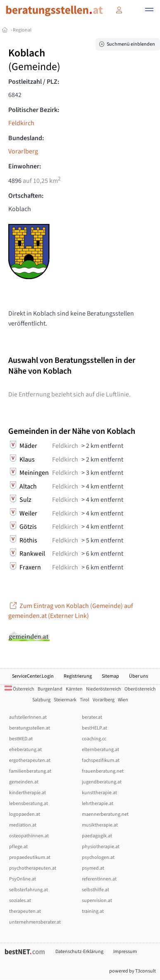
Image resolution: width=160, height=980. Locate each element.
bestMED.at (21, 739)
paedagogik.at (97, 836)
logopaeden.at (25, 814)
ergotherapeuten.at (30, 760)
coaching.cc (94, 739)
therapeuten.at (25, 911)
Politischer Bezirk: (34, 110)
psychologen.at (98, 857)
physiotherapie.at (101, 847)
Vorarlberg (23, 151)
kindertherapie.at (27, 793)
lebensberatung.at (29, 804)
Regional (22, 30)
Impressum (125, 952)
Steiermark (65, 700)
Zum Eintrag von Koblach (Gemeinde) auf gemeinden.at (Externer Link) (71, 611)
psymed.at (93, 868)
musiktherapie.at (100, 825)
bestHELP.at (94, 728)
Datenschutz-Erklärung (79, 952)
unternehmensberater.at (35, 922)
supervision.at (97, 901)
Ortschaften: (26, 196)
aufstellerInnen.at (28, 717)
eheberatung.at (25, 750)
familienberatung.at (30, 771)
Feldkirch (21, 123)
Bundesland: (26, 138)
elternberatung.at (100, 750)
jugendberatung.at (102, 782)
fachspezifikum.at (101, 760)
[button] (149, 11)
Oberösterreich (140, 689)
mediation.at (23, 825)
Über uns (139, 676)
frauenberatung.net (103, 771)
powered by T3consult (133, 971)
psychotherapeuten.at (33, 868)
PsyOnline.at (23, 879)
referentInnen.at (99, 879)
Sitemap (110, 676)
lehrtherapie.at (98, 804)
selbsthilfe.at (96, 890)
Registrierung (78, 676)
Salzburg (41, 700)
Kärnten (74, 689)
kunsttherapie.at (99, 793)
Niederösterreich (104, 689)
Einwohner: (25, 166)
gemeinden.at (24, 782)
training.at (93, 911)
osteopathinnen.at (29, 836)
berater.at (92, 717)
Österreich (19, 689)
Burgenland (50, 689)
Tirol (85, 700)
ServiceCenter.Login (33, 676)
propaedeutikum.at (30, 857)
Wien (123, 700)
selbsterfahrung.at (29, 890)
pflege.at (18, 847)
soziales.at (20, 901)
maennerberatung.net (105, 814)
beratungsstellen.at (30, 728)
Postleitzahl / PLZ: (34, 82)
